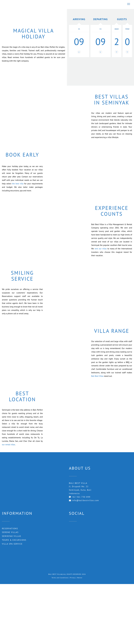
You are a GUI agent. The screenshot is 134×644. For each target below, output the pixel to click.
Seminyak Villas (12, 536)
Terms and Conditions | (61, 578)
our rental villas (8, 445)
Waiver (80, 578)
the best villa (18, 184)
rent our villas (101, 249)
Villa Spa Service (12, 544)
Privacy (73, 578)
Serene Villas (10, 532)
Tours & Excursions (14, 540)
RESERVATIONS (10, 528)
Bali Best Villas (97, 376)
